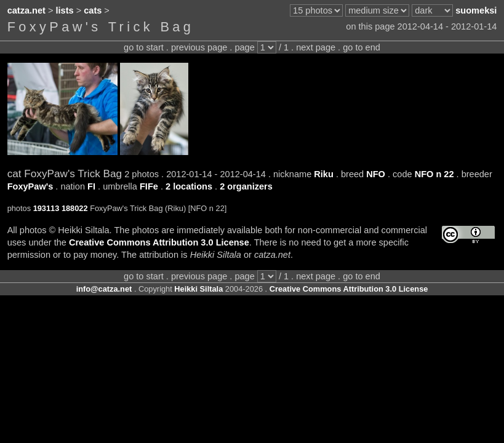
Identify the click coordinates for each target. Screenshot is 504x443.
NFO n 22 (434, 174)
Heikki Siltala (198, 289)
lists (65, 10)
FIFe (149, 186)
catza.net (26, 10)
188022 (75, 208)
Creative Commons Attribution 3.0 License (159, 242)
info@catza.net (104, 289)
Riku (324, 174)
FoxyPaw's (30, 186)
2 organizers (246, 186)
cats (93, 10)
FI (91, 186)
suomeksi (476, 10)
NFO (376, 174)
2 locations (189, 186)
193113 (46, 208)
